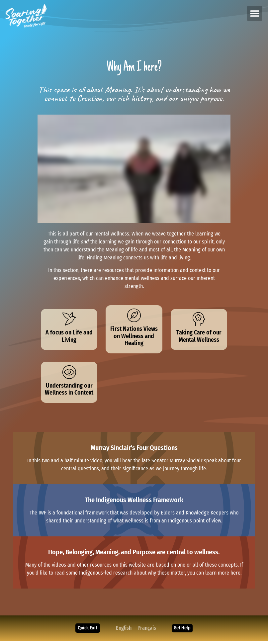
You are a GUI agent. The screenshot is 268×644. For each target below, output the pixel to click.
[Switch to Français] (146, 631)
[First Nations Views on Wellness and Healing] (134, 316)
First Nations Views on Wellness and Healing (134, 338)
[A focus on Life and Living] (69, 320)
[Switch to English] (123, 631)
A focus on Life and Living (69, 338)
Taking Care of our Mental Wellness (199, 338)
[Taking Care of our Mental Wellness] (199, 320)
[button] (255, 13)
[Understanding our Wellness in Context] (69, 375)
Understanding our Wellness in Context (69, 393)
